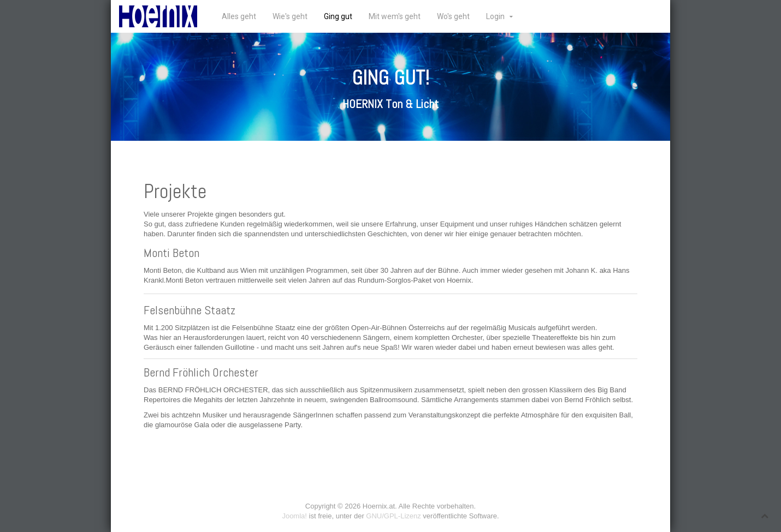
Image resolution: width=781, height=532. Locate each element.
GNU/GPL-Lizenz (393, 516)
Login (495, 16)
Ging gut (338, 16)
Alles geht (239, 16)
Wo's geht (453, 16)
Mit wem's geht (395, 16)
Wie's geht (290, 16)
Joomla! (294, 516)
